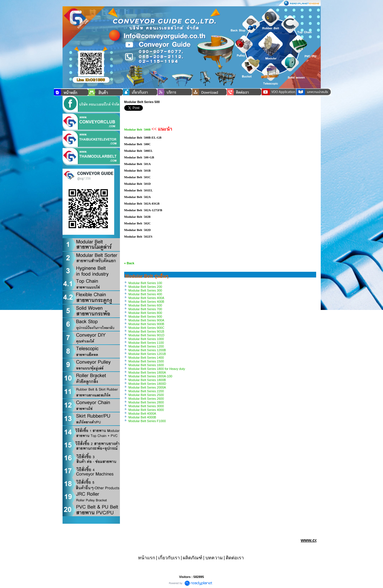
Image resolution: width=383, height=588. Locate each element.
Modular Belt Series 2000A (147, 387)
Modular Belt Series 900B (146, 324)
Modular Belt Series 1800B (147, 380)
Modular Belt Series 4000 (146, 410)
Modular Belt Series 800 (145, 313)
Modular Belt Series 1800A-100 (150, 376)
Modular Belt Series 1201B (147, 354)
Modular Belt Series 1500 (146, 361)
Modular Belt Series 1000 (146, 339)
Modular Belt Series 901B (146, 331)
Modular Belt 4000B (142, 417)
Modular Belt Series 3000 (146, 406)
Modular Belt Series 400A (146, 298)
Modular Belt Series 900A (146, 320)
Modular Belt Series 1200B (147, 350)
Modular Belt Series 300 (145, 290)
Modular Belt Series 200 (145, 287)
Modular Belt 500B (137, 129)
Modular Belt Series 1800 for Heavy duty (157, 369)
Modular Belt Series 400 (145, 294)
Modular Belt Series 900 (145, 317)
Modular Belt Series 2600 (146, 399)
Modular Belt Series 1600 (146, 365)
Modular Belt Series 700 (145, 309)
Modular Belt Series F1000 (147, 421)
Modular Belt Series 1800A (147, 372)
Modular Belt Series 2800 (146, 402)
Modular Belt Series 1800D (147, 384)
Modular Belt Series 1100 (146, 343)
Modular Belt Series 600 (145, 305)
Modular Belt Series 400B (146, 302)
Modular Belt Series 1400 (146, 358)
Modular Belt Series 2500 (146, 395)
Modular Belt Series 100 (145, 283)
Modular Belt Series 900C (146, 328)
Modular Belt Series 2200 (146, 391)
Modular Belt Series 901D (146, 335)
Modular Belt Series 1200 (146, 346)
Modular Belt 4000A (142, 414)
